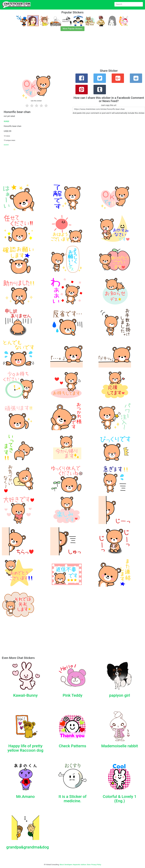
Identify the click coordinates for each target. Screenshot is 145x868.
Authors (83, 865)
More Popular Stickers (72, 29)
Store (89, 865)
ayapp (6, 121)
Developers (68, 865)
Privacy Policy (96, 865)
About (62, 865)
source (6, 145)
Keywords (77, 865)
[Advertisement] (72, 52)
